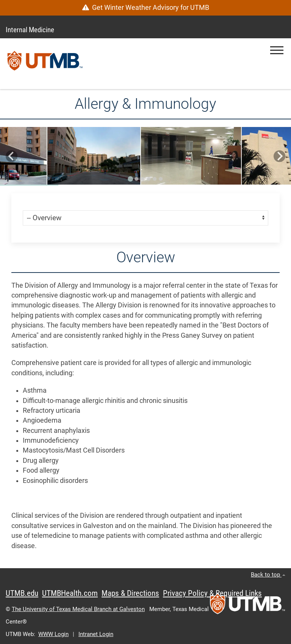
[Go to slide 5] (155, 179)
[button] (277, 50)
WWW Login (53, 634)
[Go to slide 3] (142, 179)
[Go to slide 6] (161, 179)
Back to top (268, 575)
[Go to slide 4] (149, 179)
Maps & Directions (130, 593)
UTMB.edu (22, 593)
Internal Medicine (30, 30)
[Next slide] (279, 156)
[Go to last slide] (12, 156)
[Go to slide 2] (136, 179)
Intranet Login (96, 634)
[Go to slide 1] (130, 179)
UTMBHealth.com (70, 593)
